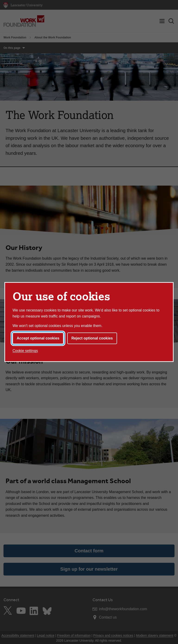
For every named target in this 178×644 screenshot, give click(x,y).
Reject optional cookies (92, 338)
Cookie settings (25, 351)
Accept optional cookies (38, 338)
